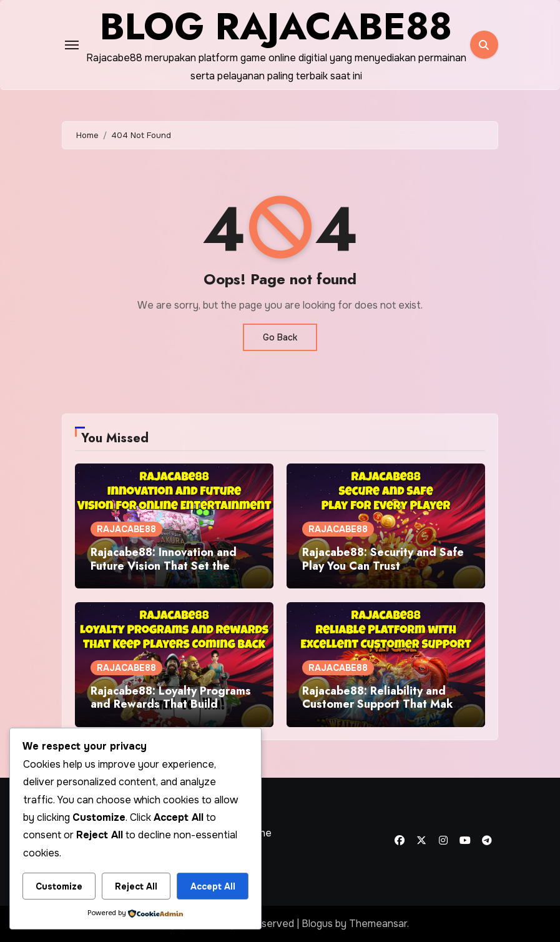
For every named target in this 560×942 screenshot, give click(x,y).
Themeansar (378, 924)
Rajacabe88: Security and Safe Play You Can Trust (383, 559)
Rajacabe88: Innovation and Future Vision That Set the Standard (164, 566)
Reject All (136, 886)
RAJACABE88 (126, 529)
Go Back (280, 337)
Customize (59, 886)
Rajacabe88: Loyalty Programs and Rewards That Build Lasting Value (171, 704)
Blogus (317, 924)
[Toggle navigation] (72, 45)
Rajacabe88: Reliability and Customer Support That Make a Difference (381, 704)
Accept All (213, 886)
